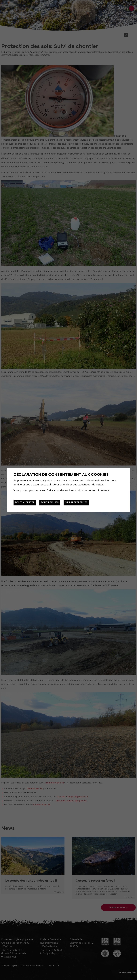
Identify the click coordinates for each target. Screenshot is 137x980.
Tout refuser (50, 502)
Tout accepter (25, 502)
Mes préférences (76, 502)
